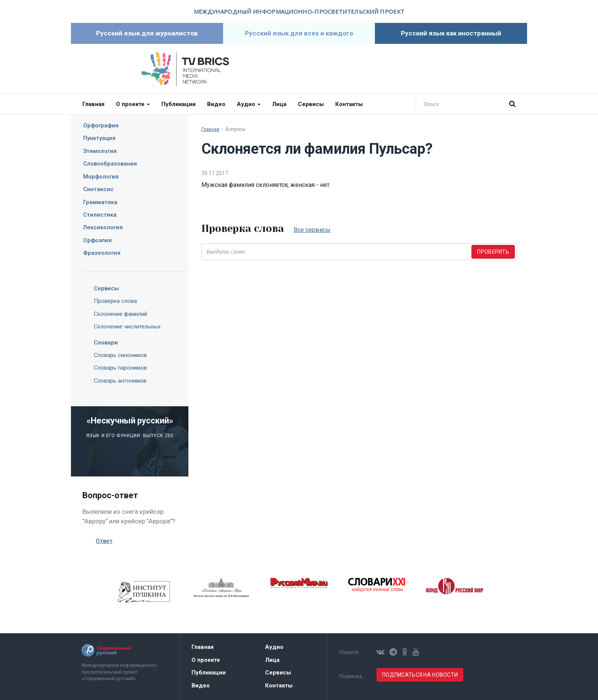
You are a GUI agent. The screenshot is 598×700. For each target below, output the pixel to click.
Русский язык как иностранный (451, 33)
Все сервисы (312, 230)
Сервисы (311, 104)
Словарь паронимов (120, 368)
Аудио (249, 104)
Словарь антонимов (120, 381)
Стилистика (100, 215)
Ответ (104, 541)
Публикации (178, 104)
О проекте (133, 104)
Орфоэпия (97, 240)
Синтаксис (98, 189)
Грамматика (100, 202)
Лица (279, 104)
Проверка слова (115, 301)
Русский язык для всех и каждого (299, 33)
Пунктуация (99, 138)
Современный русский (413, 69)
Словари (100, 343)
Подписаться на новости (420, 675)
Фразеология (102, 253)
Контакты (349, 104)
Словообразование (110, 164)
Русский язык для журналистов (147, 33)
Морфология (101, 177)
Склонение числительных (127, 327)
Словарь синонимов (120, 355)
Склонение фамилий (121, 314)
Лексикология (103, 227)
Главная (93, 104)
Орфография (101, 126)
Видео (216, 104)
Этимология (100, 151)
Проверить (493, 252)
